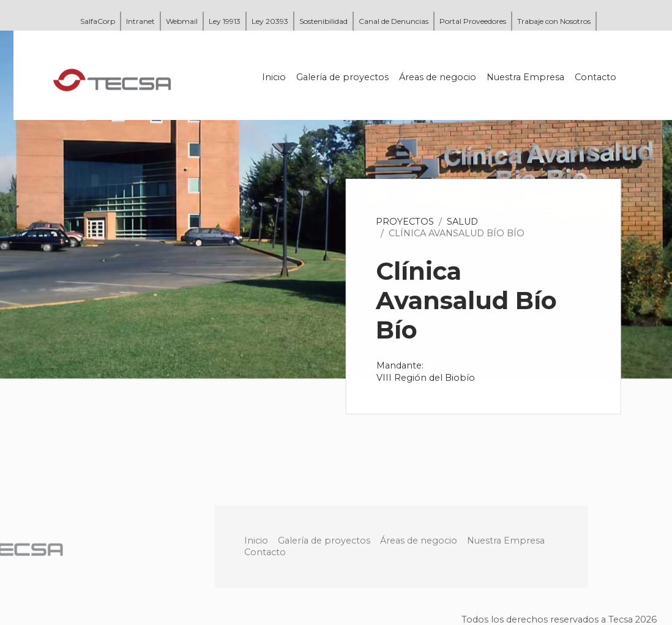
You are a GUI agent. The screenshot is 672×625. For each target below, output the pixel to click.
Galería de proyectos (343, 77)
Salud (463, 222)
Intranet (140, 21)
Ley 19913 (225, 21)
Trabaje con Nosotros (554, 21)
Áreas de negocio (438, 77)
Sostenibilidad (323, 21)
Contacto (596, 77)
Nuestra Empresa (526, 77)
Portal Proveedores (473, 21)
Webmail (182, 21)
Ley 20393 (270, 21)
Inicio (274, 77)
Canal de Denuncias (394, 21)
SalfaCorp (98, 21)
